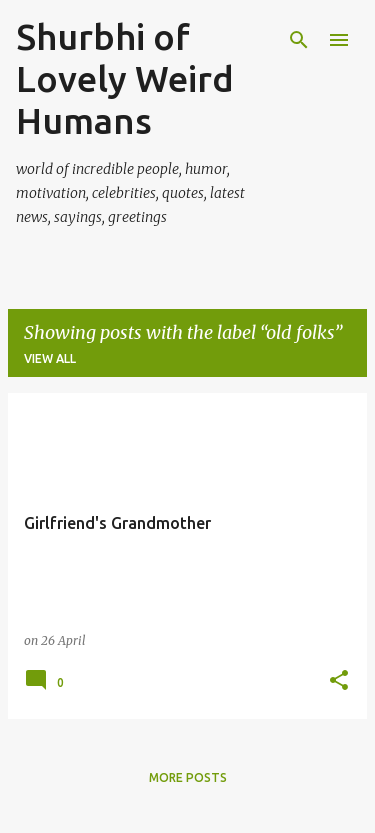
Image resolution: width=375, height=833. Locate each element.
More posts (188, 777)
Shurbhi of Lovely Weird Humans (125, 78)
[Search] (299, 40)
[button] (339, 681)
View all (50, 358)
